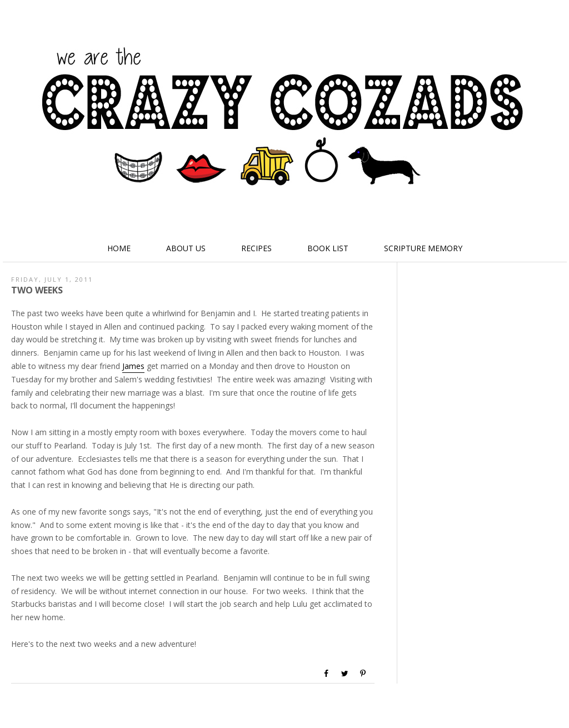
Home (119, 248)
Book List (328, 248)
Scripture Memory (423, 248)
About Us (186, 248)
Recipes (256, 248)
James (133, 366)
